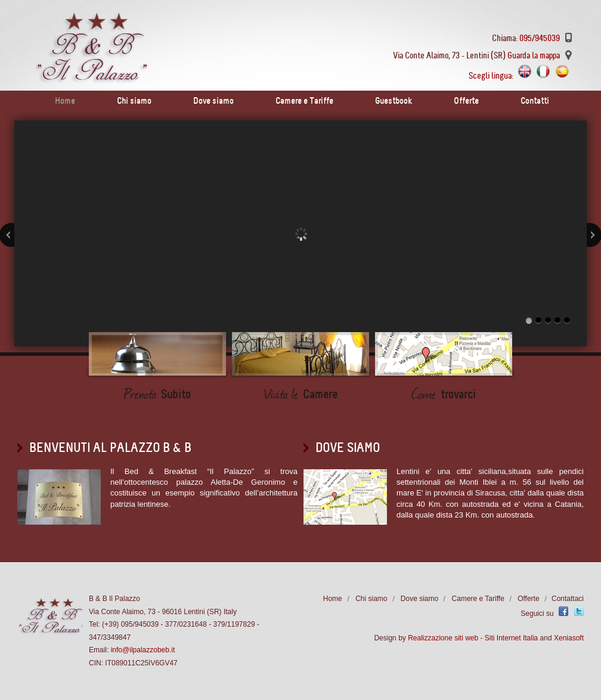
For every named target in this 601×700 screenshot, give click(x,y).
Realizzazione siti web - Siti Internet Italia (473, 638)
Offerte (466, 101)
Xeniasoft (569, 638)
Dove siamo (213, 101)
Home (65, 101)
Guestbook (394, 101)
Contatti (535, 101)
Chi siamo (134, 101)
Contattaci (568, 599)
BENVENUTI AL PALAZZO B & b (110, 447)
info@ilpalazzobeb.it (143, 650)
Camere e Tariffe (304, 101)
